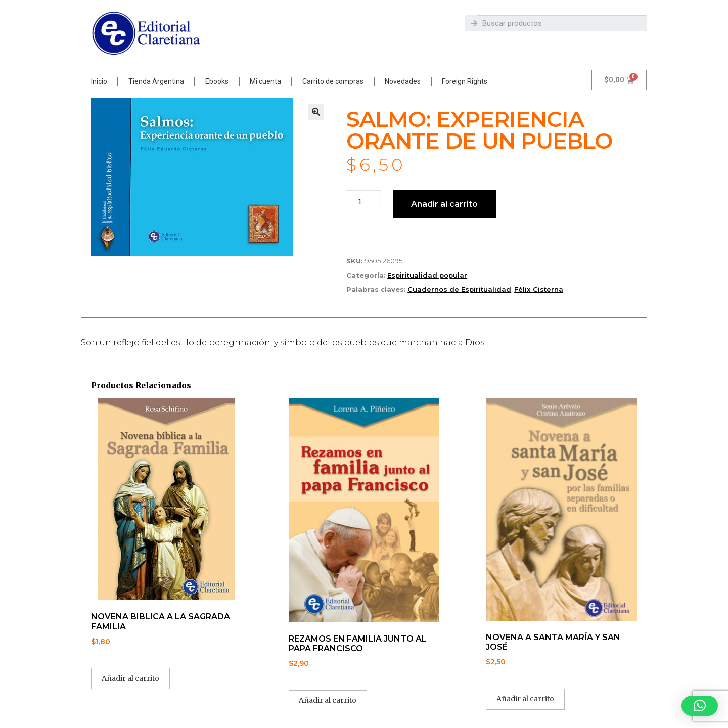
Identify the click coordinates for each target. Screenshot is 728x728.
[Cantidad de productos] (363, 202)
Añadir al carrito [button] (130, 678)
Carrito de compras (333, 81)
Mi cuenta (265, 81)
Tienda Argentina (156, 81)
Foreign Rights (465, 81)
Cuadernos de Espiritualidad (459, 289)
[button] (316, 112)
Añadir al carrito (444, 204)
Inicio (99, 81)
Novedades (403, 81)
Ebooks (217, 81)
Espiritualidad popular (427, 275)
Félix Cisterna (539, 289)
